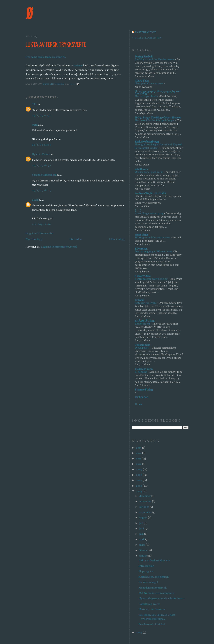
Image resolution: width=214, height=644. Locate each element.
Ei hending (141, 372)
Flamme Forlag (144, 390)
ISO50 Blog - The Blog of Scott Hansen (158, 118)
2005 (139, 491)
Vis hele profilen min (147, 38)
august (144, 518)
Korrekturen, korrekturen (154, 577)
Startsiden (76, 239)
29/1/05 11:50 (41, 115)
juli (141, 523)
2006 (139, 486)
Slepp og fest (146, 571)
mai (142, 534)
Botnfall (140, 300)
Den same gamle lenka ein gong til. (46, 57)
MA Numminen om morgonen (157, 593)
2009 (139, 469)
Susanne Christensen (44, 175)
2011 (139, 459)
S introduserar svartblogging (151, 279)
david (35, 200)
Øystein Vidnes (41, 154)
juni (142, 528)
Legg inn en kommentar (39, 233)
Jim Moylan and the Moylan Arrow (155, 59)
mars (142, 545)
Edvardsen (141, 249)
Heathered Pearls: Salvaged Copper (155, 120)
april (142, 539)
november (146, 501)
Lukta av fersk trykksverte (154, 560)
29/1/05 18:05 (42, 190)
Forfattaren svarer (149, 604)
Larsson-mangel (148, 582)
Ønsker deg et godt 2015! (149, 172)
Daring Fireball (144, 57)
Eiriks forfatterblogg (147, 142)
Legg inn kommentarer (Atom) (59, 247)
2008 (139, 475)
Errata (138, 404)
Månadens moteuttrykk (153, 588)
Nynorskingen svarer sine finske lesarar (162, 598)
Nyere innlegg (34, 239)
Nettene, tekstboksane (152, 609)
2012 (139, 453)
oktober (144, 507)
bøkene (78, 65)
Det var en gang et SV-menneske (154, 251)
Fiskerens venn (144, 369)
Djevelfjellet (142, 348)
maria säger (141, 235)
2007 (139, 480)
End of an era (143, 324)
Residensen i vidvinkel (152, 624)
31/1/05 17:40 (41, 224)
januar (143, 556)
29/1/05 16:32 (42, 165)
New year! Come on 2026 (149, 83)
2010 (139, 464)
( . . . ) (138, 211)
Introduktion (146, 566)
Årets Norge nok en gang (149, 213)
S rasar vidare (143, 276)
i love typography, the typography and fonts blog (158, 92)
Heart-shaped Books (147, 96)
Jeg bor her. (142, 397)
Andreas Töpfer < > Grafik (150, 193)
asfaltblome (142, 169)
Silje (34, 104)
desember (145, 496)
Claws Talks (142, 81)
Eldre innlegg (117, 239)
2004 (139, 632)
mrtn (35, 125)
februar (144, 550)
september (146, 512)
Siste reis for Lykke (146, 303)
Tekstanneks (142, 345)
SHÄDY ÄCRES (145, 321)
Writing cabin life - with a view (153, 237)
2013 (139, 448)
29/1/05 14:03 (42, 145)
